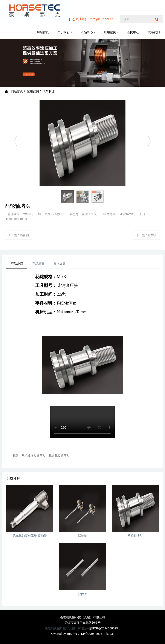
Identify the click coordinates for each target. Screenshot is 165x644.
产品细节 (38, 264)
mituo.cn (109, 634)
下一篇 (147, 235)
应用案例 (33, 91)
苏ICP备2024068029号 (105, 628)
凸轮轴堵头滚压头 (34, 456)
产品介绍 (17, 264)
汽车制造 (49, 91)
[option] (82, 63)
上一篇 (18, 235)
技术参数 (60, 264)
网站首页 (43, 32)
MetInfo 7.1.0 (76, 634)
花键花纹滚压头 (59, 456)
